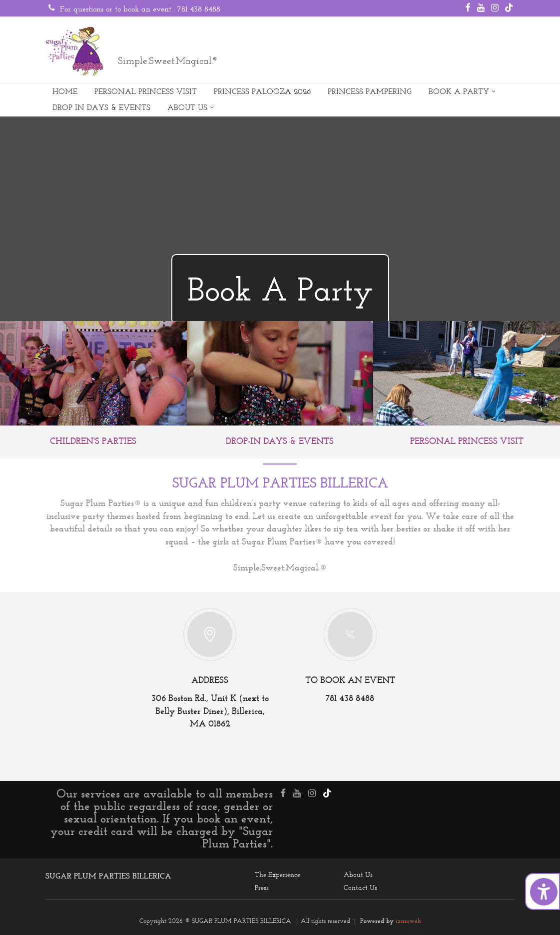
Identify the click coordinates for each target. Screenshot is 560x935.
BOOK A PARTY (459, 91)
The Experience (278, 875)
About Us (358, 875)
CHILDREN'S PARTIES (93, 442)
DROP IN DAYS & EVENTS (101, 107)
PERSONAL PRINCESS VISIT (146, 91)
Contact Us (360, 888)
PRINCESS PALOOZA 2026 (262, 91)
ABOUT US (187, 107)
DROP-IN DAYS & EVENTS (280, 442)
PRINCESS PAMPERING (370, 91)
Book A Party (280, 289)
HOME (65, 91)
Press (262, 888)
